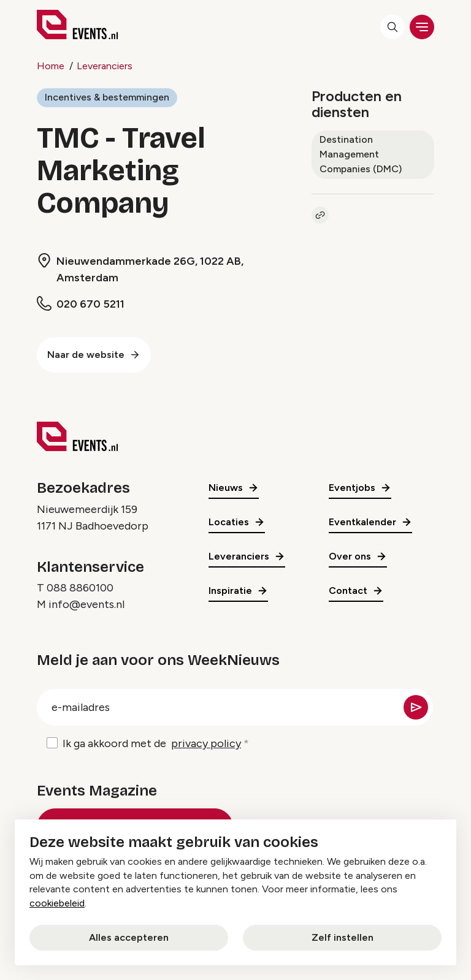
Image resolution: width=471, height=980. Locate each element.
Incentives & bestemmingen (107, 97)
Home (51, 66)
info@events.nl (86, 604)
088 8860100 (80, 588)
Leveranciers (105, 66)
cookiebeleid (57, 903)
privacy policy (206, 743)
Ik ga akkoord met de (152, 744)
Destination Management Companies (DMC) (361, 154)
